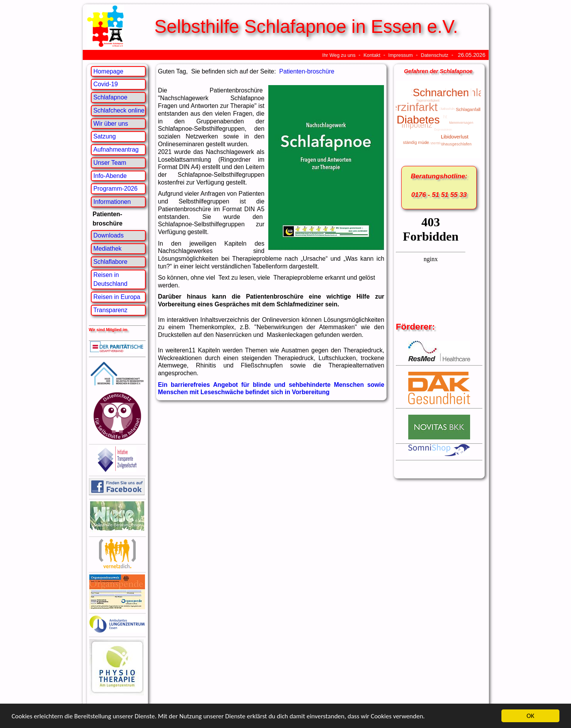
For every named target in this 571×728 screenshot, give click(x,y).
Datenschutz (434, 55)
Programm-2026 (116, 189)
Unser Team (110, 163)
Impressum (400, 55)
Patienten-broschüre (307, 71)
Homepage (108, 71)
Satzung (105, 136)
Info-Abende (110, 176)
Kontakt (372, 55)
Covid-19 (106, 84)
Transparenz (111, 310)
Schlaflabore (111, 262)
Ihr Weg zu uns (339, 55)
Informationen (112, 202)
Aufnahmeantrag (116, 150)
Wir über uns (111, 124)
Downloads (109, 235)
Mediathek (108, 249)
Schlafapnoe (111, 97)
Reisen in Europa (117, 297)
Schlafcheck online (119, 110)
